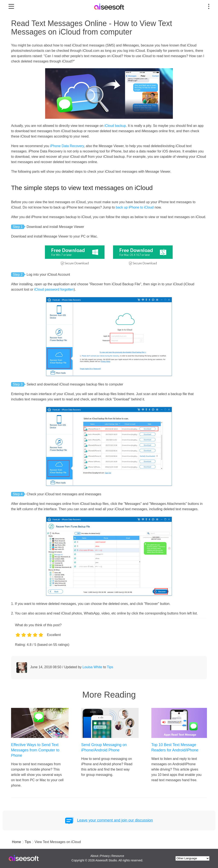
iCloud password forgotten (54, 289)
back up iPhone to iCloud (135, 207)
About (94, 856)
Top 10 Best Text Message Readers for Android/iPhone (175, 747)
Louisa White (93, 667)
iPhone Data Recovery (67, 146)
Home (16, 842)
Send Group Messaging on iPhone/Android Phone (104, 747)
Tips (110, 667)
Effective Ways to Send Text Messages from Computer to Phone (35, 750)
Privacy (105, 856)
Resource (118, 856)
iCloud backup (115, 126)
